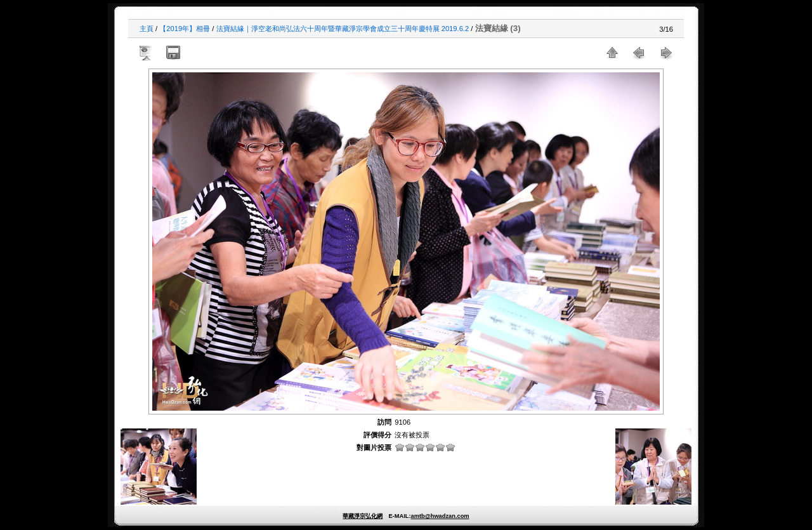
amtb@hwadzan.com (440, 516)
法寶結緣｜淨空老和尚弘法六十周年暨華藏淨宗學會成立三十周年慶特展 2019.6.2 (343, 29)
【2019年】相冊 (185, 29)
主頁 (147, 29)
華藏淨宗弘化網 (363, 516)
